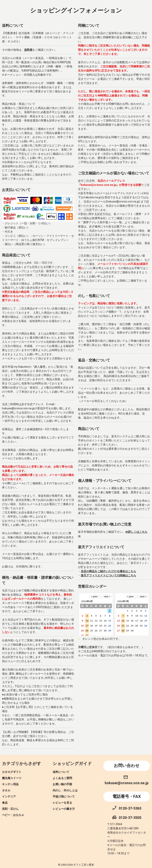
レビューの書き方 (64, 809)
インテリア (9, 796)
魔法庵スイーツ (12, 778)
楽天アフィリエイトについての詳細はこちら (108, 575)
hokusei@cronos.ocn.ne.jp (127, 783)
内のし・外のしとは (65, 790)
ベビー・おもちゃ (13, 815)
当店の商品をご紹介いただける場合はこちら (108, 571)
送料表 (28, 50)
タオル (6, 790)
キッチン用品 (10, 784)
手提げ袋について (64, 796)
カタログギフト (12, 772)
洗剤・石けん (10, 809)
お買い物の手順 (62, 784)
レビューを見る (62, 803)
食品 (5, 803)
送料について (61, 772)
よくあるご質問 (62, 778)
